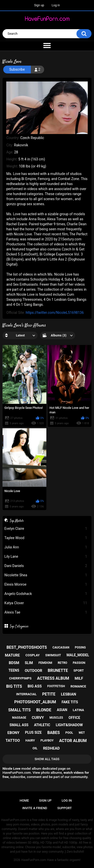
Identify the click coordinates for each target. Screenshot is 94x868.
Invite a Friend (35, 808)
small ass (19, 725)
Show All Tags (47, 759)
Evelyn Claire (46, 529)
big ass (35, 686)
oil (35, 748)
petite (49, 694)
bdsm (14, 663)
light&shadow (69, 725)
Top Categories (19, 626)
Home (24, 800)
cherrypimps (20, 678)
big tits (14, 686)
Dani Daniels (46, 566)
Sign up (39, 5)
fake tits (70, 702)
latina (78, 710)
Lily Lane (46, 557)
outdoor (34, 671)
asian (62, 710)
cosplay (32, 655)
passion (79, 663)
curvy (38, 718)
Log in (56, 5)
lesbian (69, 694)
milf (79, 678)
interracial (26, 694)
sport (79, 670)
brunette (58, 670)
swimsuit (53, 655)
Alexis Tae (46, 612)
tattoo (13, 741)
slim (29, 663)
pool (69, 733)
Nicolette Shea (46, 575)
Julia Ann (46, 547)
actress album (53, 678)
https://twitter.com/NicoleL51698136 (55, 313)
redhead (52, 748)
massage (19, 718)
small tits (20, 710)
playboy (47, 741)
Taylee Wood (46, 538)
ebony (14, 733)
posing (80, 647)
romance (78, 686)
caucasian (61, 647)
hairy (30, 740)
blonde (44, 710)
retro (62, 663)
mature (13, 655)
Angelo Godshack (46, 594)
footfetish (56, 686)
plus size (33, 732)
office (74, 718)
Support (65, 808)
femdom (45, 663)
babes (54, 733)
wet (82, 733)
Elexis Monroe (46, 584)
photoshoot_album (35, 702)
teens (14, 670)
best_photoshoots (27, 647)
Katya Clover (46, 603)
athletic (42, 725)
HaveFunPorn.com (34, 860)
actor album (73, 741)
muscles (56, 718)
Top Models (17, 521)
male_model (78, 655)
